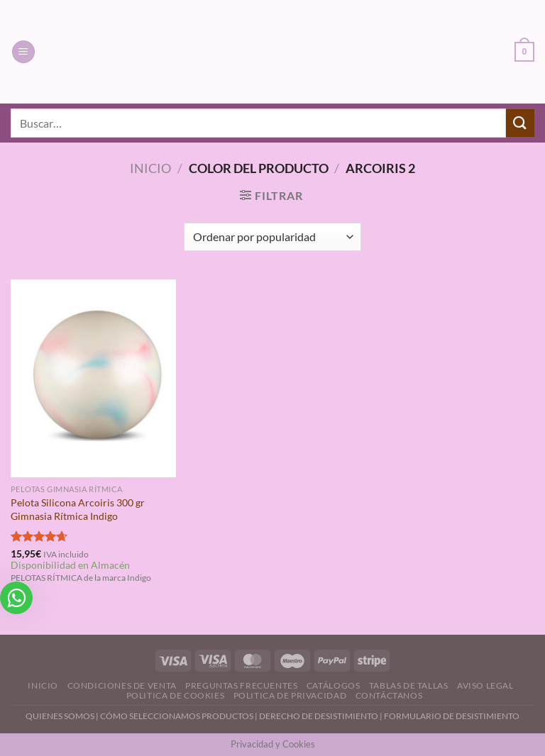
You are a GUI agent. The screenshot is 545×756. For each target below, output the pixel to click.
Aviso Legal (485, 685)
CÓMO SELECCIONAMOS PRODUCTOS (177, 716)
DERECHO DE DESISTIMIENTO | (321, 716)
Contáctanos (389, 695)
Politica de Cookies (176, 695)
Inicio (150, 168)
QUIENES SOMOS (60, 716)
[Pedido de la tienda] (272, 237)
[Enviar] (520, 123)
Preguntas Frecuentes (241, 685)
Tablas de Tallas (409, 685)
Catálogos (334, 685)
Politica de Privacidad (290, 695)
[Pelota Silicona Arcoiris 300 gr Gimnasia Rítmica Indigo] (93, 378)
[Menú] (23, 52)
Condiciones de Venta (122, 685)
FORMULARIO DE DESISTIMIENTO (452, 716)
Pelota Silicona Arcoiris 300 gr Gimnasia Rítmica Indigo (78, 509)
